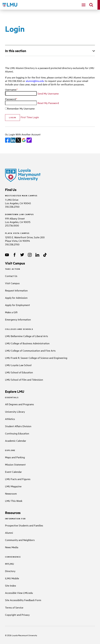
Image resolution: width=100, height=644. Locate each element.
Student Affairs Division (18, 426)
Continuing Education (17, 433)
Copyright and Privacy (17, 615)
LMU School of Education (19, 372)
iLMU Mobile (12, 578)
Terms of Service (14, 607)
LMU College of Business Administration (27, 343)
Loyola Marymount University (22, 635)
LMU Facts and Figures (18, 479)
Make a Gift (11, 312)
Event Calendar (13, 472)
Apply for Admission (16, 298)
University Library (15, 412)
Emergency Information (18, 319)
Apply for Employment (17, 305)
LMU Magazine (13, 486)
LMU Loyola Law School (18, 365)
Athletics (10, 419)
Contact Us (11, 276)
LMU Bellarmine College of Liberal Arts (27, 336)
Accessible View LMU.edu (19, 593)
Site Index (11, 585)
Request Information (16, 290)
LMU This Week (14, 501)
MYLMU (9, 564)
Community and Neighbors (20, 540)
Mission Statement (15, 464)
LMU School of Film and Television (24, 380)
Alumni (9, 533)
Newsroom (11, 493)
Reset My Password (48, 103)
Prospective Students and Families (24, 525)
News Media (12, 547)
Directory (10, 571)
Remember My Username (21, 108)
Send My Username (48, 93)
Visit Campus (12, 283)
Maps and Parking (15, 457)
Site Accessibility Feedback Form (23, 600)
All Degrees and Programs (19, 404)
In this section (16, 51)
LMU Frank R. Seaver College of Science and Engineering (36, 358)
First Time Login (30, 117)
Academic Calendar (16, 441)
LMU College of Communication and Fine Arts (30, 350)
